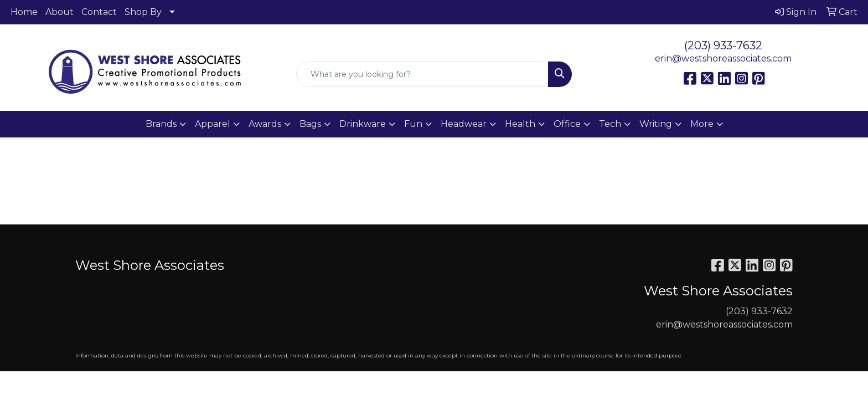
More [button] (702, 124)
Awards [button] (265, 124)
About (60, 12)
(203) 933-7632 (723, 45)
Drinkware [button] (363, 124)
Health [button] (520, 124)
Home (24, 12)
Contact (99, 12)
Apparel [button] (213, 124)
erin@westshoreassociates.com (723, 58)
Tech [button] (610, 124)
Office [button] (567, 124)
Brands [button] (161, 124)
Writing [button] (656, 124)
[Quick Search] (423, 74)
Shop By (143, 12)
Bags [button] (310, 124)
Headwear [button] (464, 124)
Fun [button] (413, 124)
